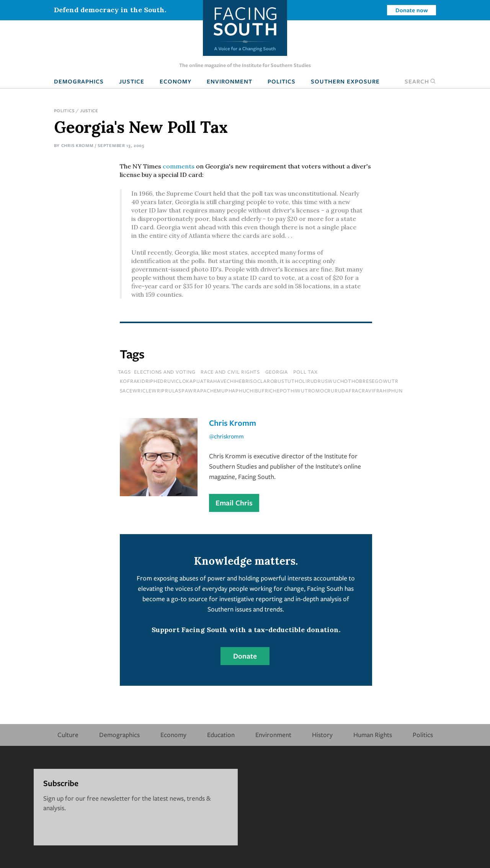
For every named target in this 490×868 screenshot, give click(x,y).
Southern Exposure (345, 81)
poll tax (305, 372)
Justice (132, 81)
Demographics (79, 81)
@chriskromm (226, 436)
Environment (229, 81)
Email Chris (234, 503)
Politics (282, 81)
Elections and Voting (165, 372)
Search (420, 81)
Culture (68, 735)
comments (179, 166)
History (322, 735)
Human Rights (373, 735)
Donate (245, 656)
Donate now (412, 10)
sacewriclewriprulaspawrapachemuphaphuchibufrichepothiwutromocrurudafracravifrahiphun (261, 391)
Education (221, 735)
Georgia (277, 372)
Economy (176, 81)
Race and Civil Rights (230, 372)
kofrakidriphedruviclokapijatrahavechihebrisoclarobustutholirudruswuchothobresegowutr (259, 381)
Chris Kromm (78, 145)
